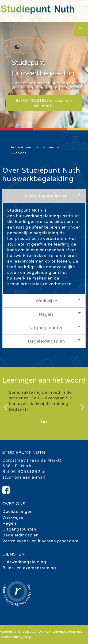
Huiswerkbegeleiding (24, 562)
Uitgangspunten (46, 328)
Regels (46, 314)
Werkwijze (46, 301)
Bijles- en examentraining (29, 568)
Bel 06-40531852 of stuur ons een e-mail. (44, 103)
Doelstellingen (17, 512)
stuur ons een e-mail (24, 477)
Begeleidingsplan (46, 341)
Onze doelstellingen (46, 196)
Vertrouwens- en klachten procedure (40, 541)
